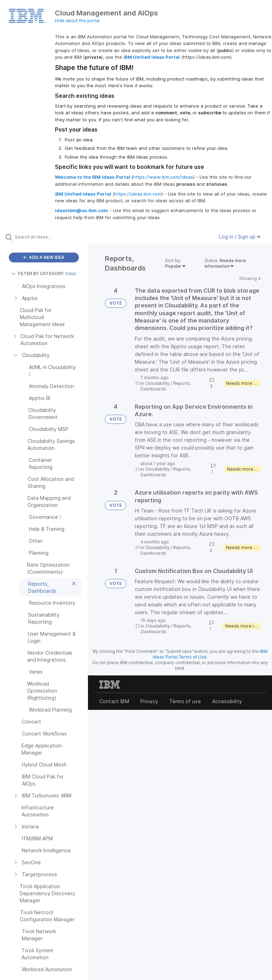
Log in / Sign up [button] (240, 237)
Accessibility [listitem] (227, 701)
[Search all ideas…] (48, 237)
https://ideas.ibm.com (138, 194)
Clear (71, 273)
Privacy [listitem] (149, 701)
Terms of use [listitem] (185, 701)
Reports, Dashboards (166, 386)
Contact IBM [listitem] (114, 701)
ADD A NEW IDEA (44, 257)
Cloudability (157, 383)
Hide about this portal (77, 21)
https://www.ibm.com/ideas (163, 177)
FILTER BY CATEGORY (37, 273)
